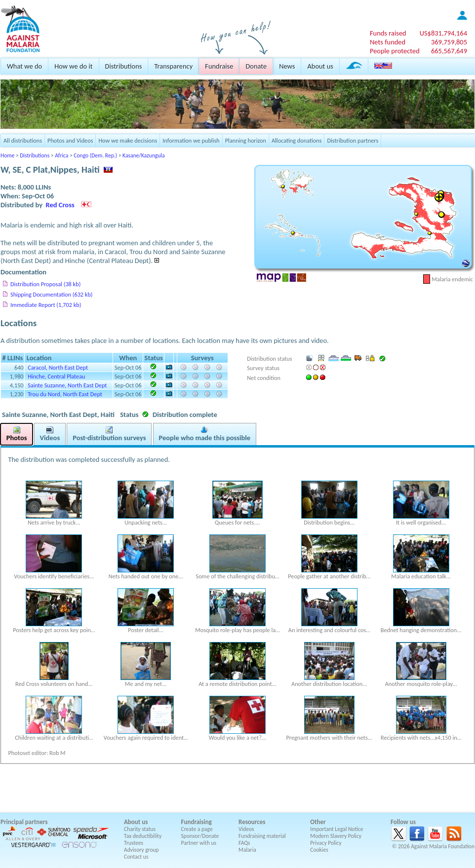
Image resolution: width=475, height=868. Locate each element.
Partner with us (199, 843)
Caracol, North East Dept (58, 367)
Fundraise (219, 66)
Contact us (136, 857)
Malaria (247, 850)
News (287, 66)
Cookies (319, 850)
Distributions (124, 66)
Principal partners (24, 822)
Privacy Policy (326, 843)
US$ (443, 33)
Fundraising (197, 822)
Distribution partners (353, 140)
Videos (246, 829)
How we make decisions (128, 140)
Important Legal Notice (336, 829)
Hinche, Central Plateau (56, 376)
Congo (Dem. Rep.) (95, 155)
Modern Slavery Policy (336, 836)
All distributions (23, 140)
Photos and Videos (70, 140)
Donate (256, 66)
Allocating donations (297, 140)
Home (7, 155)
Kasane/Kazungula (143, 155)
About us (320, 66)
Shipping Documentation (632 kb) (52, 294)
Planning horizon (246, 140)
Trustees (134, 843)
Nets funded (388, 42)
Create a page (197, 829)
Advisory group (141, 850)
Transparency (173, 66)
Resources (252, 822)
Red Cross (60, 205)
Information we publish (191, 140)
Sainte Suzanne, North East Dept (67, 385)
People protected (395, 51)
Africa (61, 155)
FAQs (244, 843)
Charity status (140, 829)
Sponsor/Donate (200, 836)
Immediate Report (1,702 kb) (46, 305)
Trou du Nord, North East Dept (65, 394)
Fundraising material (262, 836)
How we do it (73, 66)
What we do (24, 66)
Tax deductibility (143, 836)
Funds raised (388, 33)
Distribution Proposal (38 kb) (45, 284)
